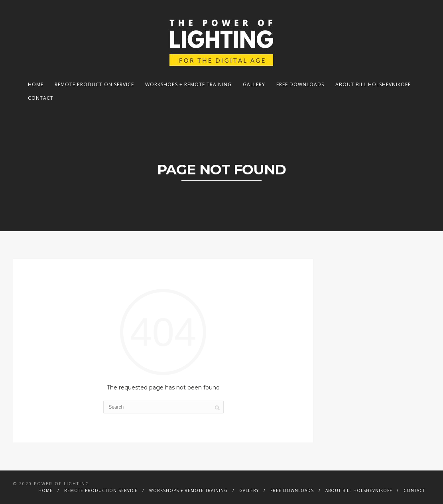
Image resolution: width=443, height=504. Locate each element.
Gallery (254, 84)
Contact (41, 98)
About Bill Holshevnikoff (373, 84)
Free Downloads (300, 84)
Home (36, 84)
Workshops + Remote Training (188, 84)
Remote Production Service (94, 84)
